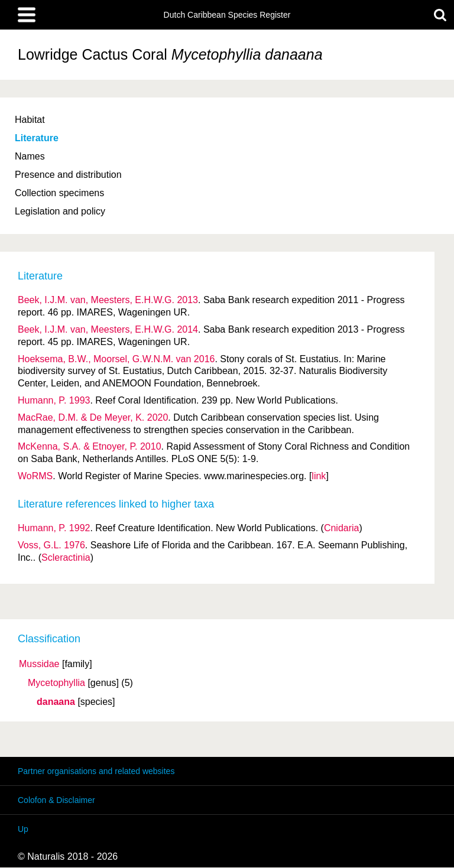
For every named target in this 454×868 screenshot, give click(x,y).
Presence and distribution (68, 175)
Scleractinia (66, 557)
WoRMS (35, 476)
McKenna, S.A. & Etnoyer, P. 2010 (90, 446)
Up (23, 829)
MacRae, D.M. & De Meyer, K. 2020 (93, 417)
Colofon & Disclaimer (56, 800)
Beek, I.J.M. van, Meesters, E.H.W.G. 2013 (108, 300)
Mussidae (39, 664)
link (319, 476)
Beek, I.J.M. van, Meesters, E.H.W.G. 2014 (108, 329)
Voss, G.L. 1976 (51, 545)
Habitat (30, 120)
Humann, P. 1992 (54, 528)
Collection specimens (59, 193)
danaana (56, 702)
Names (30, 156)
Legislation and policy (60, 211)
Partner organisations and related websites (96, 771)
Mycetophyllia (56, 683)
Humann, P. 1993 (54, 400)
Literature (37, 138)
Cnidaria (342, 528)
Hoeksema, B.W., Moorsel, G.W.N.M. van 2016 (116, 359)
